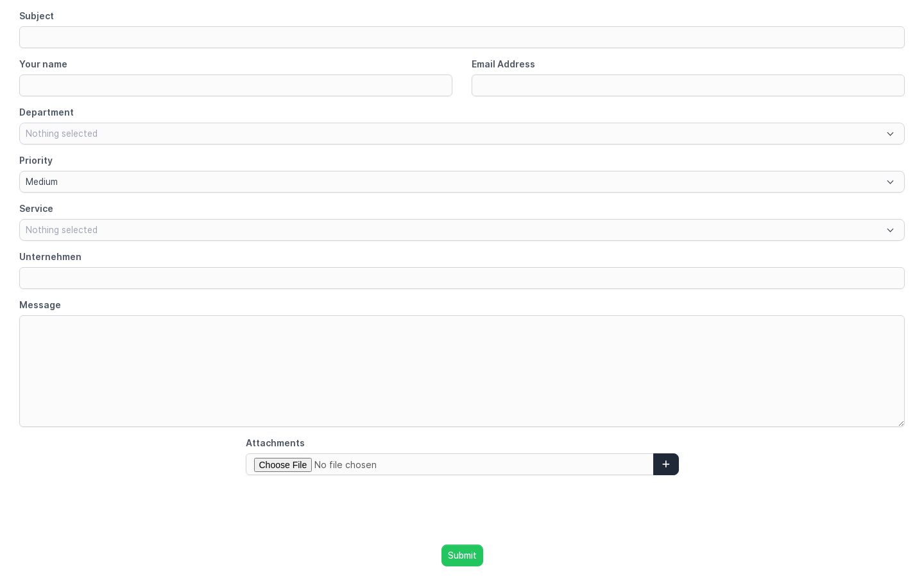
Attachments (275, 443)
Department (47, 112)
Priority (36, 160)
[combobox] (462, 134)
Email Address (503, 64)
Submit (462, 555)
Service (36, 208)
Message (40, 305)
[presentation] (462, 510)
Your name (43, 64)
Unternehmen (50, 257)
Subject (37, 16)
